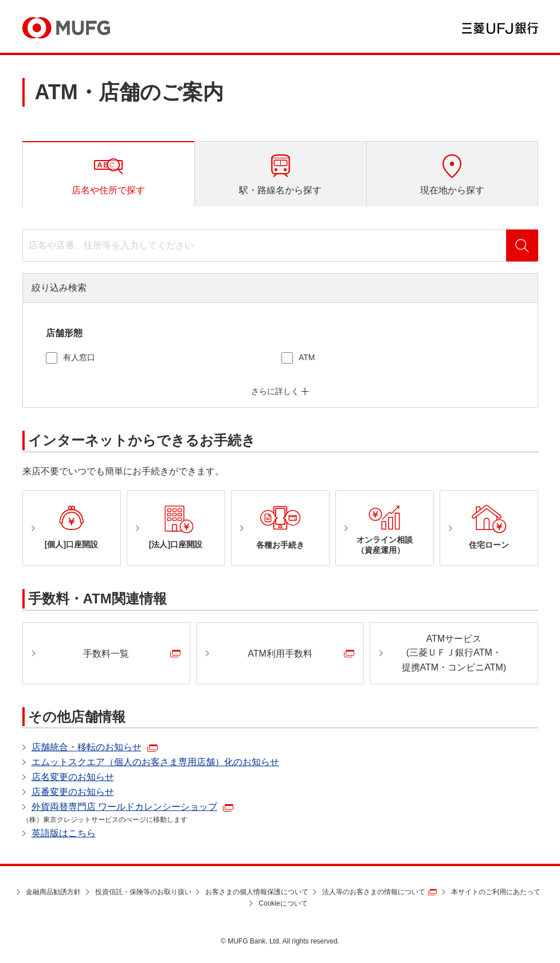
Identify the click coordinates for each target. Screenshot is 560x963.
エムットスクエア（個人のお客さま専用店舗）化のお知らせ (155, 762)
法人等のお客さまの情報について (374, 892)
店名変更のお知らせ (73, 777)
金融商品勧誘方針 (53, 892)
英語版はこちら (64, 833)
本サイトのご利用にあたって (496, 892)
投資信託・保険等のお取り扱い (143, 892)
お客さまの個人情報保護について (257, 892)
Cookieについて (283, 903)
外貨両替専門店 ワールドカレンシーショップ (124, 807)
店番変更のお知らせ (73, 792)
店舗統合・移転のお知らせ (87, 747)
